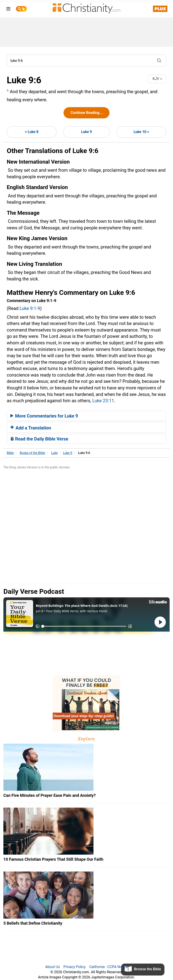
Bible (10, 453)
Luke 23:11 (103, 401)
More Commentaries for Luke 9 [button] (44, 416)
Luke (54, 453)
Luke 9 (86, 132)
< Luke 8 (32, 132)
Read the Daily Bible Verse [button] (39, 439)
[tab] (86, 416)
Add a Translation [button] (31, 428)
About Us (52, 967)
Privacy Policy (75, 967)
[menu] (8, 10)
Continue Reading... (86, 113)
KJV (157, 79)
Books (33, 453)
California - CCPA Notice (109, 967)
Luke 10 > (141, 132)
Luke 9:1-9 (30, 308)
